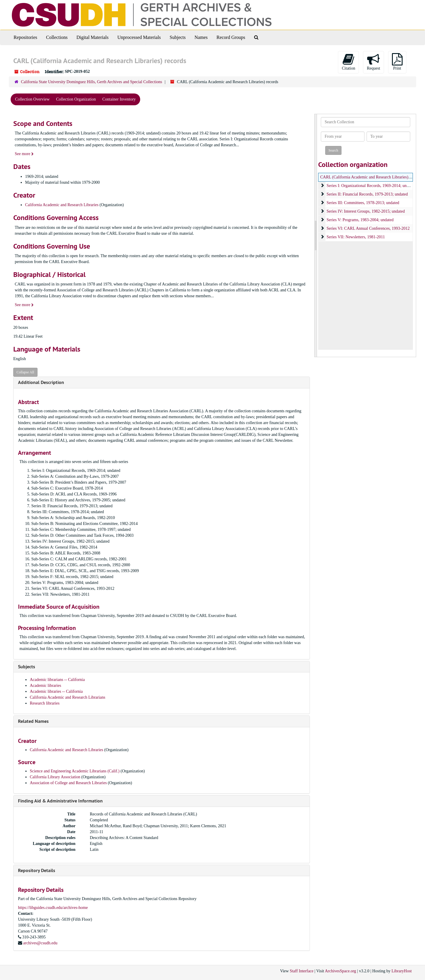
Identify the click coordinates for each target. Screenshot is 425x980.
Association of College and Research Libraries (68, 783)
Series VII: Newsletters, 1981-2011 (356, 237)
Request (373, 62)
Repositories (25, 37)
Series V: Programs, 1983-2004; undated (360, 220)
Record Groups (231, 37)
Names (201, 37)
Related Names (33, 721)
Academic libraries (45, 686)
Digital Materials (93, 37)
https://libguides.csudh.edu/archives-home (53, 908)
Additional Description (41, 382)
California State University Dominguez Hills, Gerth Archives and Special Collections (91, 82)
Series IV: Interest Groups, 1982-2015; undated (366, 211)
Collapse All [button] (25, 372)
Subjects (178, 37)
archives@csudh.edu (40, 943)
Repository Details (37, 870)
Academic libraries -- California (56, 691)
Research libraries (45, 703)
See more (24, 154)
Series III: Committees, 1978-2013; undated (363, 203)
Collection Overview (32, 99)
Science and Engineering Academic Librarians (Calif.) (75, 771)
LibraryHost (402, 971)
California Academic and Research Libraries (62, 205)
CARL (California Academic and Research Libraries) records (371, 177)
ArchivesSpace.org (341, 971)
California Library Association (56, 777)
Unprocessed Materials (139, 37)
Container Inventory (119, 99)
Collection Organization (76, 99)
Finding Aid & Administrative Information (60, 801)
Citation (348, 62)
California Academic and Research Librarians (68, 697)
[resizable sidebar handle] (316, 235)
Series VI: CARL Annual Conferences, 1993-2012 (368, 228)
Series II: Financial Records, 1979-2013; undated (367, 194)
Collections (57, 37)
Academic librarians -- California (57, 680)
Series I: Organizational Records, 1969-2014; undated (371, 186)
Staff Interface (302, 971)
